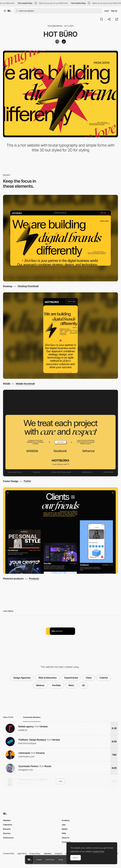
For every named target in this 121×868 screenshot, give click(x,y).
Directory (7, 833)
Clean (89, 678)
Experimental (71, 678)
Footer (27, 481)
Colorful (104, 678)
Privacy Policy (35, 853)
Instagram (58, 853)
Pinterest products (13, 579)
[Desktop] (60, 238)
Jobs (64, 825)
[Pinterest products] (60, 531)
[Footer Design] (60, 433)
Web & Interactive (47, 678)
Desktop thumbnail (28, 286)
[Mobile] (60, 336)
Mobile (7, 384)
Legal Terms (22, 853)
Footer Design (11, 481)
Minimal (40, 685)
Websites (7, 820)
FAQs (64, 833)
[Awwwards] (9, 11)
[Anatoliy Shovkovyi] (57, 42)
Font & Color (50, 860)
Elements (7, 829)
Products (34, 579)
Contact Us (66, 842)
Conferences (8, 838)
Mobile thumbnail (25, 384)
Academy (66, 820)
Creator (39, 860)
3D (83, 685)
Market (65, 829)
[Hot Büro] (64, 42)
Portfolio (56, 685)
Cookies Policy (9, 853)
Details (61, 860)
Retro (71, 685)
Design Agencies (22, 678)
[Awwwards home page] (29, 860)
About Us (66, 838)
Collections (8, 825)
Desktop (8, 286)
